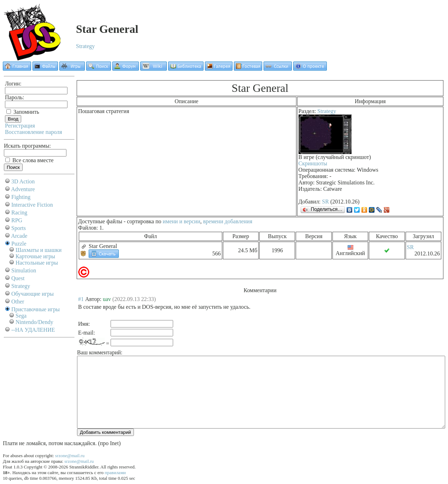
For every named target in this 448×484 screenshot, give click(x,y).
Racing (19, 213)
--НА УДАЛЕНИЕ (33, 330)
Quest (18, 278)
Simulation (24, 270)
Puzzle (19, 244)
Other (18, 302)
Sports (19, 228)
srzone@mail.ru (70, 456)
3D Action (23, 181)
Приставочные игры (36, 309)
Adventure (23, 189)
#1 (81, 299)
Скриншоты (313, 163)
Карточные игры (35, 256)
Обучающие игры (33, 294)
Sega (21, 316)
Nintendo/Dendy (34, 322)
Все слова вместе (30, 160)
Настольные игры (37, 263)
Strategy (85, 46)
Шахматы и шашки (39, 250)
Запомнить (23, 112)
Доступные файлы (100, 221)
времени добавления (228, 221)
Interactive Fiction (32, 205)
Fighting (21, 197)
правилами (115, 473)
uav (107, 299)
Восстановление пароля (34, 132)
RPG (17, 220)
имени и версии (181, 221)
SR (325, 202)
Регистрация (20, 126)
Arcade (19, 236)
